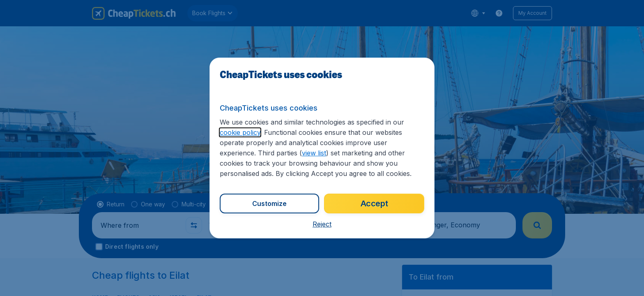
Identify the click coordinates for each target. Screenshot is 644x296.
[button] (322, 224)
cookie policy (240, 132)
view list (314, 153)
